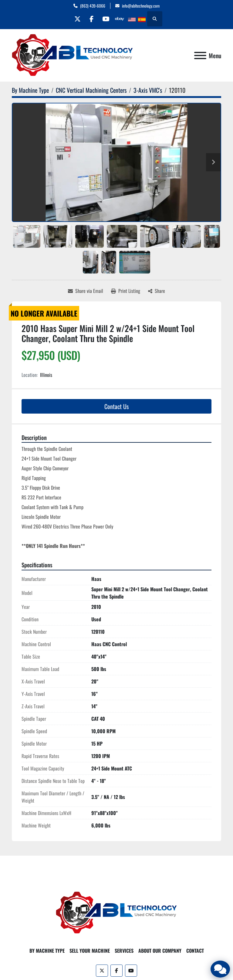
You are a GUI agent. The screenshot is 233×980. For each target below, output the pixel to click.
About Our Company (160, 951)
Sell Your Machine (90, 951)
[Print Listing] (126, 291)
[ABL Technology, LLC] (116, 912)
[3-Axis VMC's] (148, 90)
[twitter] (76, 19)
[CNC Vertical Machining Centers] (91, 90)
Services (124, 951)
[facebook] (91, 19)
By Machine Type (47, 951)
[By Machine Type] (30, 90)
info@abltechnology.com (141, 6)
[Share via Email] (86, 291)
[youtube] (106, 19)
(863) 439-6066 (93, 6)
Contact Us (116, 406)
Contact (195, 951)
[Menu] (200, 55)
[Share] (157, 291)
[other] (122, 19)
